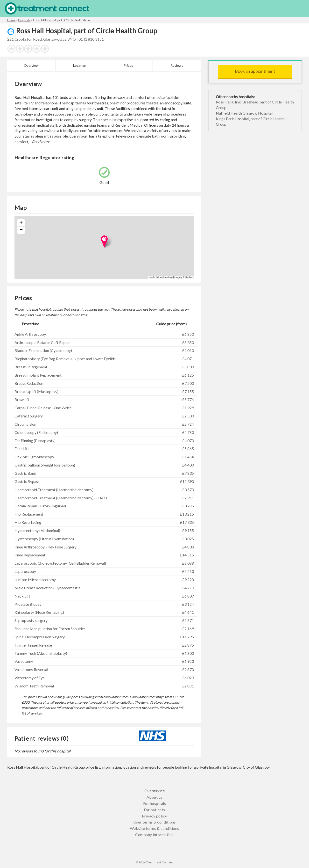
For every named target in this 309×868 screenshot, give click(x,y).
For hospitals (155, 803)
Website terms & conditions (154, 828)
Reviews (177, 65)
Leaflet (152, 277)
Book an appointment (255, 71)
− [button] (21, 230)
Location (80, 65)
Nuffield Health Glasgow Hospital (244, 113)
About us (154, 797)
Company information (154, 835)
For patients (154, 810)
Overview (31, 65)
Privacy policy (154, 816)
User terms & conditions (155, 822)
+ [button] (21, 223)
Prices (128, 65)
